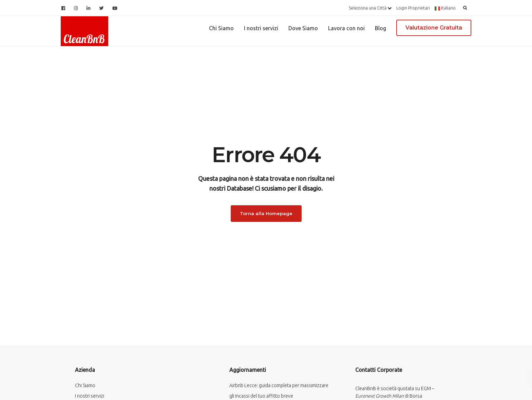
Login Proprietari (413, 8)
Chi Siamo (221, 28)
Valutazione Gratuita (434, 28)
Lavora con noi (346, 28)
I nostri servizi (261, 28)
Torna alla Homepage (266, 213)
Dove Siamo (303, 28)
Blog (381, 28)
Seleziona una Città (370, 8)
